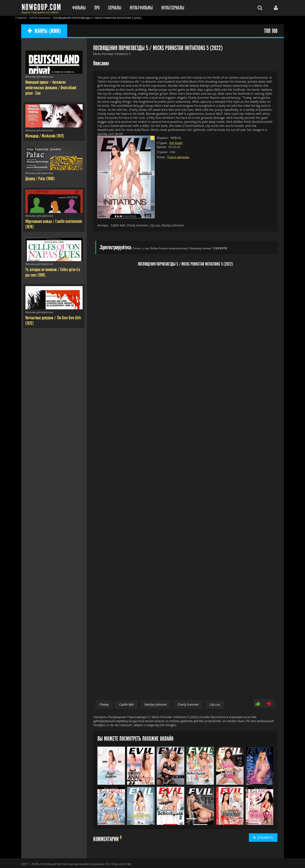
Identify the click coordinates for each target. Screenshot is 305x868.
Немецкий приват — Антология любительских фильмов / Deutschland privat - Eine (51, 88)
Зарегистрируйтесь (115, 248)
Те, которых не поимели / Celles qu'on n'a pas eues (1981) (53, 272)
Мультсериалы (173, 8)
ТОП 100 (271, 31)
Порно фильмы (178, 157)
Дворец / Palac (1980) (40, 179)
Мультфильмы (141, 8)
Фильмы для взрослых (39, 77)
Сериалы (115, 8)
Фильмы (79, 8)
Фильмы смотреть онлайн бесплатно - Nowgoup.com (42, 8)
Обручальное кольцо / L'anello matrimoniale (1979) (54, 224)
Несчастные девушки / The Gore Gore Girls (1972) (53, 321)
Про (97, 8)
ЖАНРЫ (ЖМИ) (44, 31)
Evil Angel (176, 143)
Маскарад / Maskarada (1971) (45, 136)
